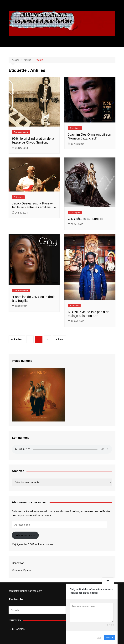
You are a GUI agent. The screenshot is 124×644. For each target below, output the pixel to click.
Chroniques (75, 128)
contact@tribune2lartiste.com (25, 591)
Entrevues (18, 197)
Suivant (59, 339)
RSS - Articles (17, 629)
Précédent (17, 339)
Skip (99, 637)
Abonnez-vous (25, 535)
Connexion (18, 563)
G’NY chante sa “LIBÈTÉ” (86, 219)
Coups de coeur (21, 132)
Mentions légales (21, 571)
